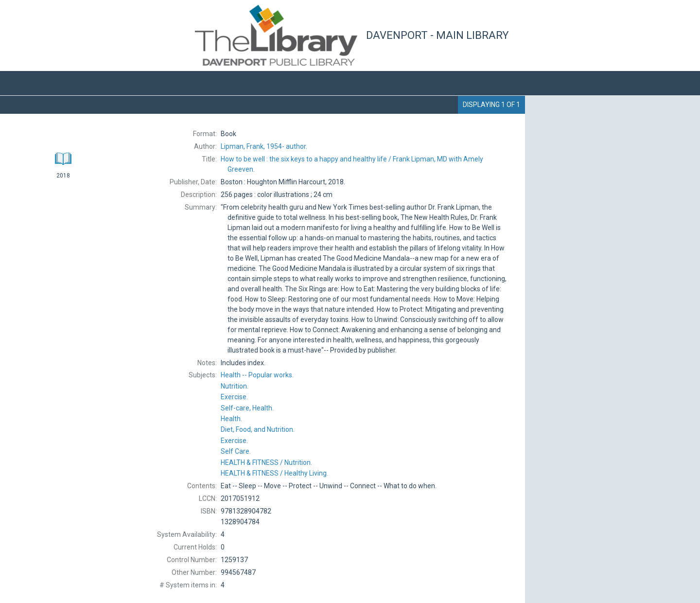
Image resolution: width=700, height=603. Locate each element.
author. (264, 146)
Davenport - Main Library (437, 35)
